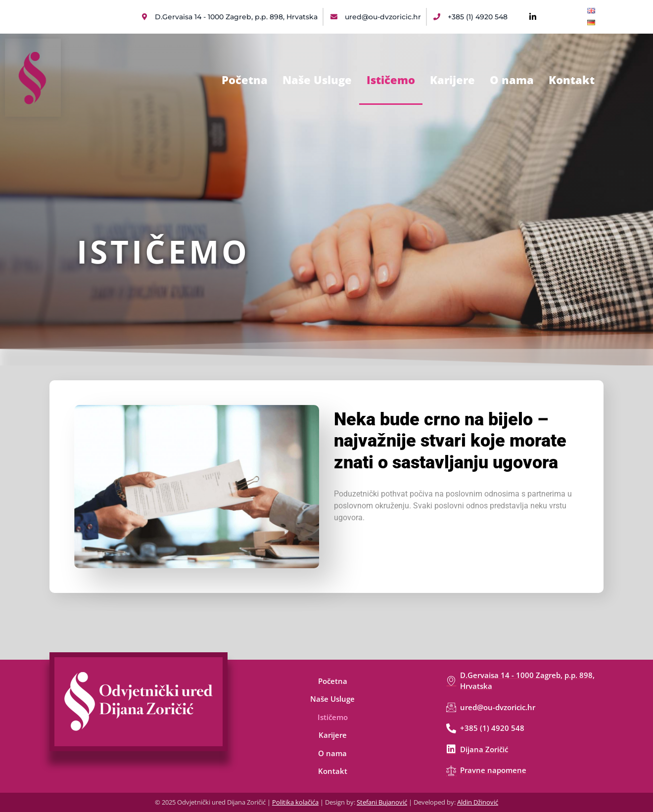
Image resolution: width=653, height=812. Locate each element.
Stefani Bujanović (382, 802)
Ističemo (391, 80)
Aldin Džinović (478, 802)
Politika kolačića (295, 802)
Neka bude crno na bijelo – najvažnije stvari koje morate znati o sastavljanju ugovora (450, 441)
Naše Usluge (317, 80)
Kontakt (572, 80)
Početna (245, 80)
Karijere (452, 80)
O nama (512, 80)
